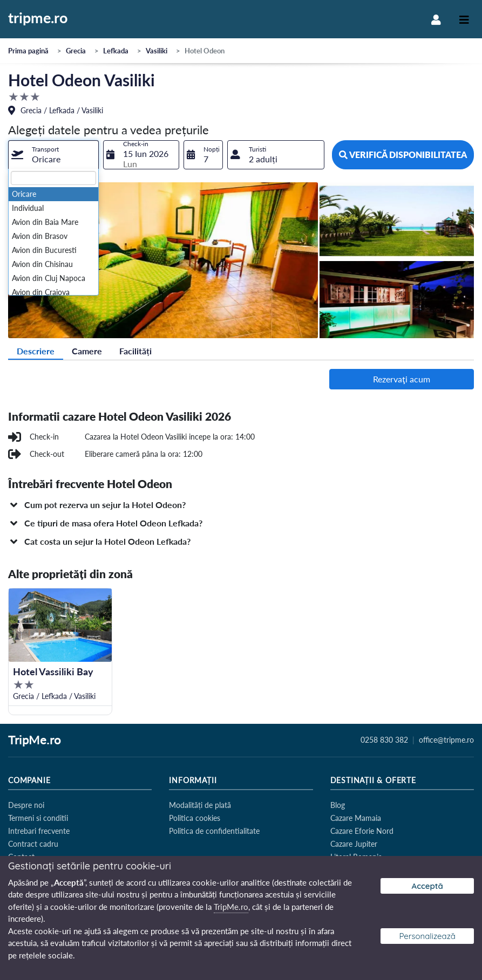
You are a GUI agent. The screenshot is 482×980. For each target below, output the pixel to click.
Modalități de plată (200, 805)
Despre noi (26, 805)
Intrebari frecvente (39, 831)
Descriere (36, 351)
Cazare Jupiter (354, 844)
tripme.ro (38, 18)
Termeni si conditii (38, 818)
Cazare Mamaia (356, 818)
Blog (338, 805)
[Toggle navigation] (464, 19)
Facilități (135, 351)
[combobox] (53, 155)
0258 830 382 (384, 740)
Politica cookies (195, 818)
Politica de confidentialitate (214, 831)
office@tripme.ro (446, 740)
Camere (87, 351)
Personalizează (427, 936)
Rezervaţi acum (402, 379)
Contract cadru (33, 844)
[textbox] (53, 178)
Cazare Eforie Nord (362, 831)
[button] (241, 505)
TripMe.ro (35, 741)
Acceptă (427, 886)
